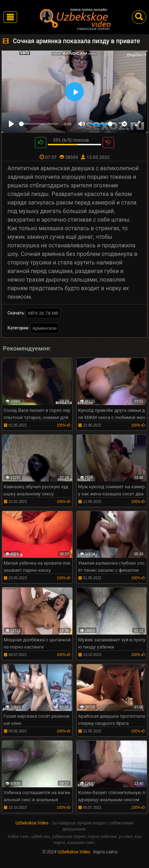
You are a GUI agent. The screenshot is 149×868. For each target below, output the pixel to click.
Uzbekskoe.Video (32, 823)
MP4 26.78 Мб (43, 313)
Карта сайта (105, 852)
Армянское (45, 328)
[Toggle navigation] (10, 17)
